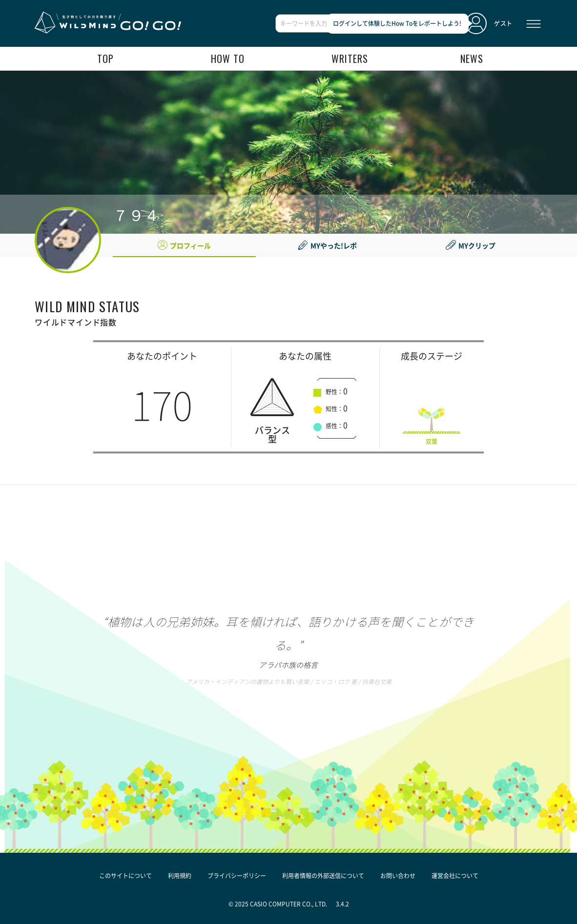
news (472, 59)
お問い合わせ (398, 876)
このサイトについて (125, 876)
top (105, 59)
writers (350, 59)
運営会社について (455, 876)
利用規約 (180, 876)
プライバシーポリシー (237, 876)
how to (228, 59)
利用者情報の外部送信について (323, 876)
